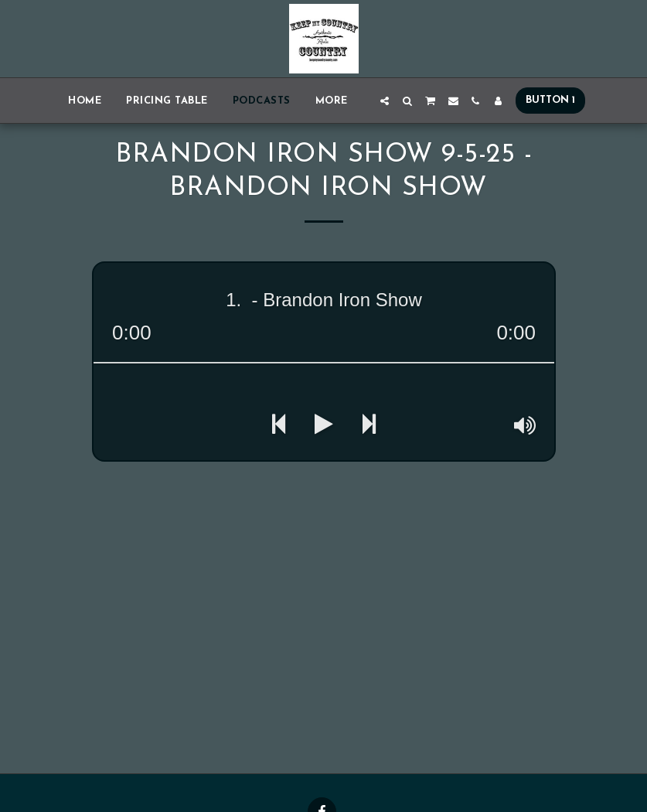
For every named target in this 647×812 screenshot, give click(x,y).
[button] (385, 101)
